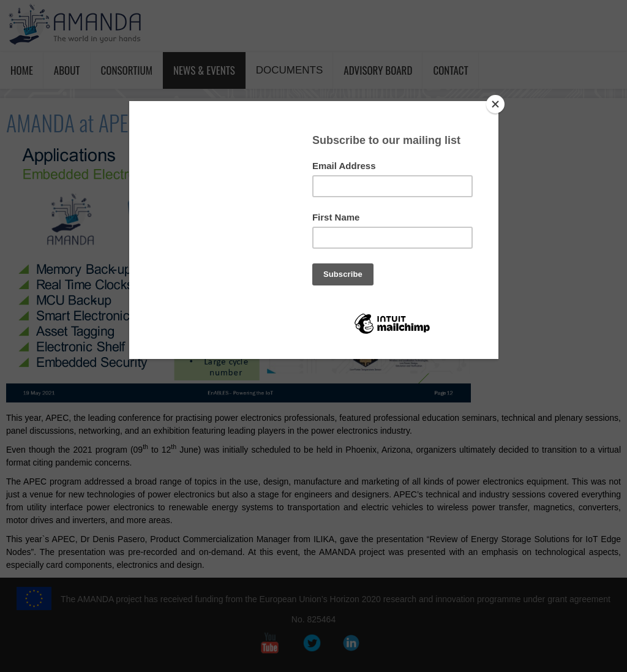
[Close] (495, 104)
